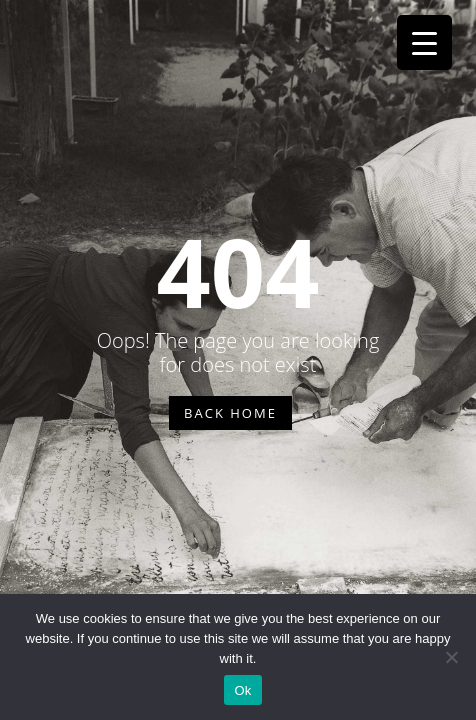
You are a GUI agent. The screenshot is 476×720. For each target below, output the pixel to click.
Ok (242, 690)
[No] (451, 657)
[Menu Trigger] (424, 42)
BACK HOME (230, 413)
